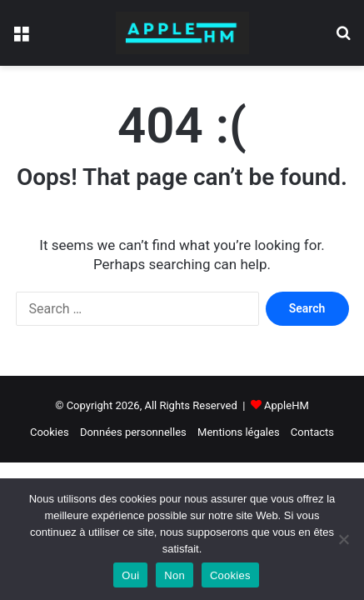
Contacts (312, 432)
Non (175, 575)
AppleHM (287, 405)
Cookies (50, 432)
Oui (130, 575)
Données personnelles (133, 432)
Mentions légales (239, 432)
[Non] (343, 539)
